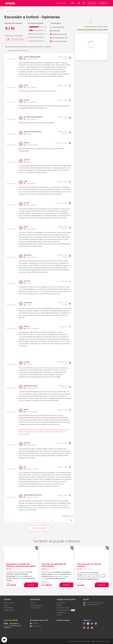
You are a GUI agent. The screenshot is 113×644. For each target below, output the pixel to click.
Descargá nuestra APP (39, 620)
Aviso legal (86, 641)
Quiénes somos (9, 603)
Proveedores (61, 603)
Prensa (6, 605)
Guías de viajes (35, 608)
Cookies (107, 641)
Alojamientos (61, 613)
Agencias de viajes (63, 608)
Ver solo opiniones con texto (18, 50)
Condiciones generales (75, 641)
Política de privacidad (97, 641)
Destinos (33, 603)
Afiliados (59, 605)
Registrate (104, 3)
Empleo (59, 615)
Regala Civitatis (9, 610)
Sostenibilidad (8, 608)
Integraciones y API (63, 610)
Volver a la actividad (11, 11)
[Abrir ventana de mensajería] (4, 640)
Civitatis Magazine (36, 605)
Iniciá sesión (92, 3)
